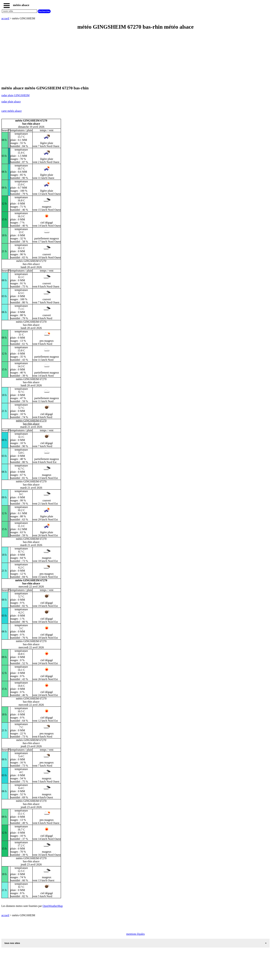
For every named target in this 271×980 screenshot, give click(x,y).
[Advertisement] (105, 58)
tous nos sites (12, 943)
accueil (5, 18)
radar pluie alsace (11, 102)
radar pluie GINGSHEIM (15, 95)
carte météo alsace (11, 111)
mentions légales (135, 934)
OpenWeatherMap (53, 906)
